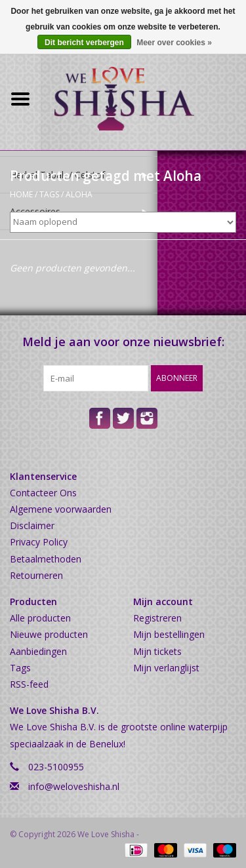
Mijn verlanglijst (166, 668)
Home (21, 194)
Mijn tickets (157, 651)
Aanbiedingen (38, 651)
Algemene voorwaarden (61, 509)
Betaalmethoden (46, 559)
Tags (49, 194)
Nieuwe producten (49, 634)
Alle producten (40, 618)
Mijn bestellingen (169, 634)
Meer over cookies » (174, 43)
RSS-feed (29, 684)
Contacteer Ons (43, 493)
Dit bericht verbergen (84, 43)
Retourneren (36, 575)
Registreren (157, 618)
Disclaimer (32, 525)
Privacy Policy (39, 542)
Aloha (79, 194)
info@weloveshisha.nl (74, 786)
